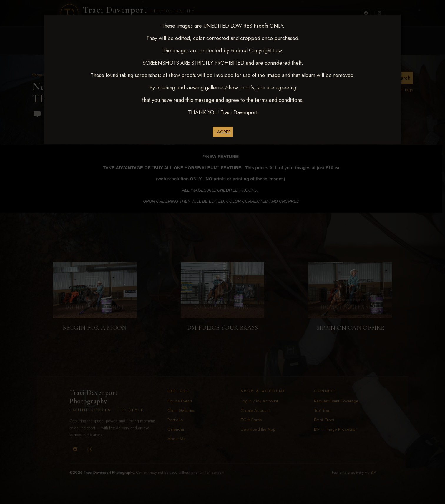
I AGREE (223, 132)
